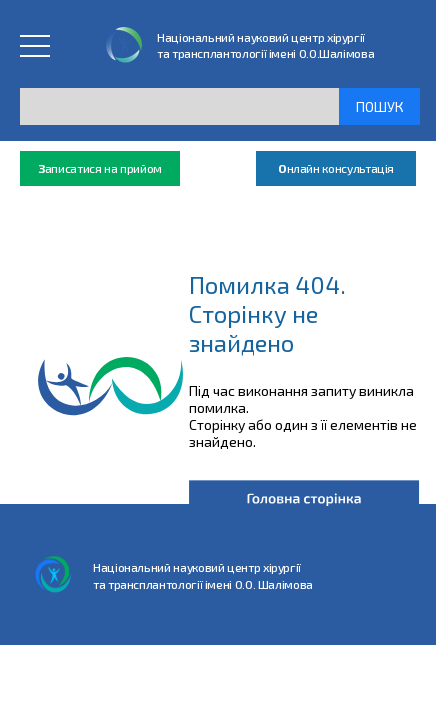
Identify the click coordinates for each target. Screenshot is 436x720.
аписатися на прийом (100, 168)
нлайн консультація (336, 168)
